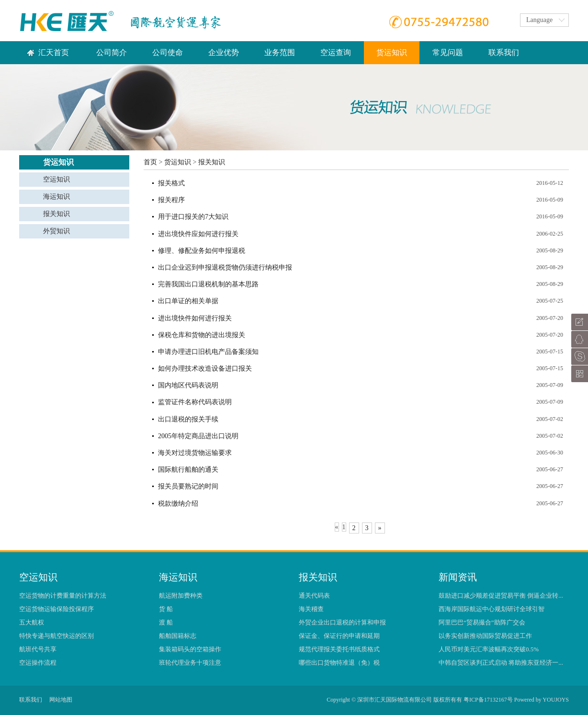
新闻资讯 (458, 577)
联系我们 (504, 52)
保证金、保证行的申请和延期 (339, 636)
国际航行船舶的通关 (188, 470)
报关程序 (171, 200)
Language (539, 20)
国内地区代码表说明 (188, 385)
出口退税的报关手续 (188, 419)
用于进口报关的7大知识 (193, 217)
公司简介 (112, 52)
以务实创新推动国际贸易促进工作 (485, 636)
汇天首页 (54, 52)
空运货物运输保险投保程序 (57, 609)
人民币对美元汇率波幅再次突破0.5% (489, 649)
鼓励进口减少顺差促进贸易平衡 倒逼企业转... (501, 596)
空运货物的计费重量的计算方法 (63, 596)
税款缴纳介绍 (178, 504)
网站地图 (61, 700)
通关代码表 (314, 596)
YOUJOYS (556, 700)
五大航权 (32, 622)
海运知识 (57, 197)
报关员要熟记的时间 (188, 486)
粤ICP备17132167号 (488, 700)
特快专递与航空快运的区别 (57, 636)
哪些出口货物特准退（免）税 (339, 663)
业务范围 (280, 52)
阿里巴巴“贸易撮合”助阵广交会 (482, 622)
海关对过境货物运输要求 (195, 453)
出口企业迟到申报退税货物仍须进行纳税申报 (225, 267)
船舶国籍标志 (178, 636)
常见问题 (448, 52)
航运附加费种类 (181, 596)
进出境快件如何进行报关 (195, 318)
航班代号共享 (38, 649)
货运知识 (178, 162)
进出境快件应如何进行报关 (198, 234)
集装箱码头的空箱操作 (190, 649)
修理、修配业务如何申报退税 (202, 251)
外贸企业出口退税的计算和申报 (342, 622)
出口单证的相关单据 (188, 301)
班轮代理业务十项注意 (190, 663)
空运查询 (336, 52)
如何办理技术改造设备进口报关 (205, 369)
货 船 (166, 609)
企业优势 (224, 52)
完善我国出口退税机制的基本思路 (208, 284)
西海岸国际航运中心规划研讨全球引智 (492, 609)
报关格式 (171, 183)
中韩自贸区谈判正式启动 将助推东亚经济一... (501, 663)
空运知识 (57, 179)
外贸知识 (57, 231)
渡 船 (166, 622)
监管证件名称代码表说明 (195, 402)
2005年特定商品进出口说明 (198, 436)
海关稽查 (311, 609)
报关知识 (57, 214)
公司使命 (168, 52)
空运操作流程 (38, 663)
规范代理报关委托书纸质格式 (339, 649)
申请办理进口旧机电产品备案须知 (208, 352)
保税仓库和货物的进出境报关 (202, 335)
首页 (150, 162)
